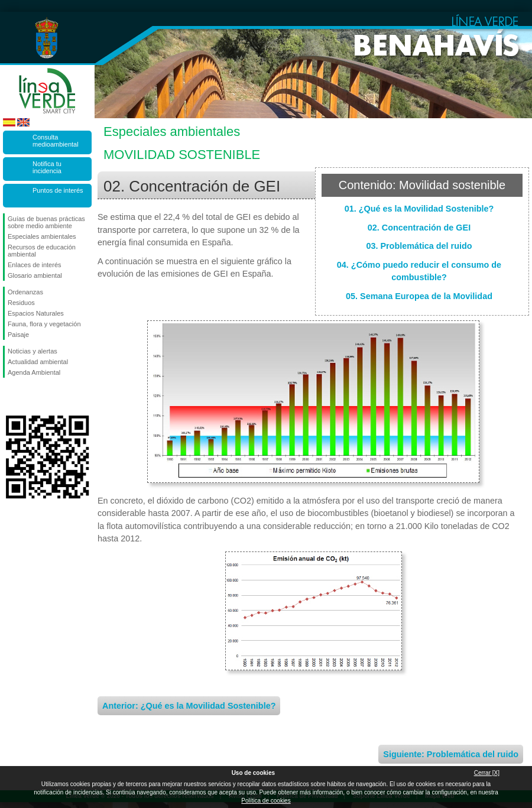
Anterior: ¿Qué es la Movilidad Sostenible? (189, 706)
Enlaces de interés (35, 265)
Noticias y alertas (33, 351)
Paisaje (18, 335)
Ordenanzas (25, 292)
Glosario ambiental (35, 275)
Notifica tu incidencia (47, 167)
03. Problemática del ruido (419, 246)
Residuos (21, 303)
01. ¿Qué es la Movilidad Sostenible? (419, 209)
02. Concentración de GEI (419, 228)
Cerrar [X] (487, 773)
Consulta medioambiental (56, 141)
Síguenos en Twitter (30, 397)
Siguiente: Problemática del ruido (451, 754)
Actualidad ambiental (38, 362)
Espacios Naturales (36, 313)
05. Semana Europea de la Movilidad (419, 296)
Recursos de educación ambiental (42, 251)
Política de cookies (266, 801)
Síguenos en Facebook (10, 397)
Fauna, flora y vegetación (44, 324)
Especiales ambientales (42, 236)
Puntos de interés (58, 190)
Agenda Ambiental (34, 372)
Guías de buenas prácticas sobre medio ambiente (46, 222)
